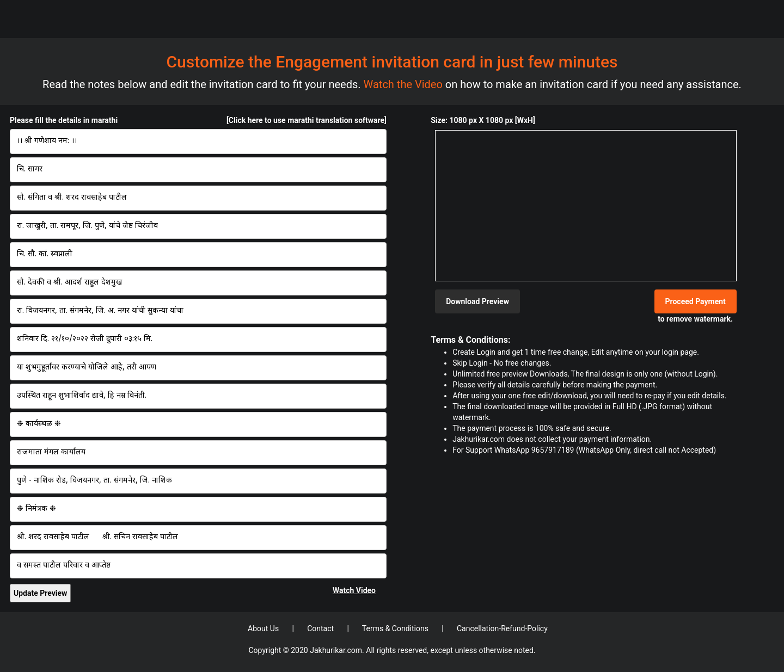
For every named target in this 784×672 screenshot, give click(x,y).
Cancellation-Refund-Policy (502, 628)
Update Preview (40, 593)
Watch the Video (405, 84)
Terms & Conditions (396, 628)
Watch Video (354, 590)
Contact (321, 628)
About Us (264, 628)
